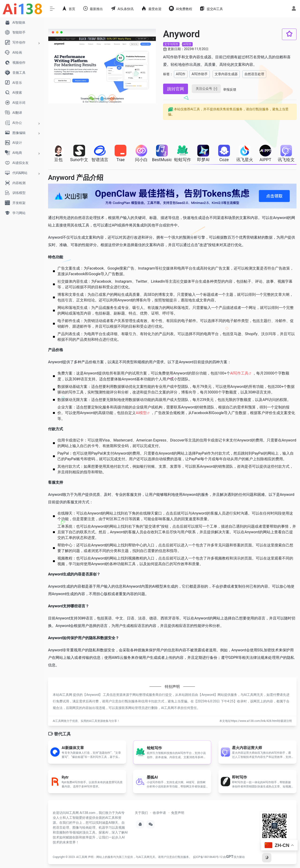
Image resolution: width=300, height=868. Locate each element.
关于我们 (141, 813)
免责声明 (178, 813)
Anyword (92, 695)
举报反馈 (230, 89)
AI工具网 (82, 857)
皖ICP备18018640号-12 (208, 857)
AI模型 (141, 413)
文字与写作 (171, 44)
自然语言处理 (254, 74)
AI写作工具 (239, 373)
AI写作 (187, 44)
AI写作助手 (200, 74)
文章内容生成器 (226, 74)
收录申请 (159, 813)
